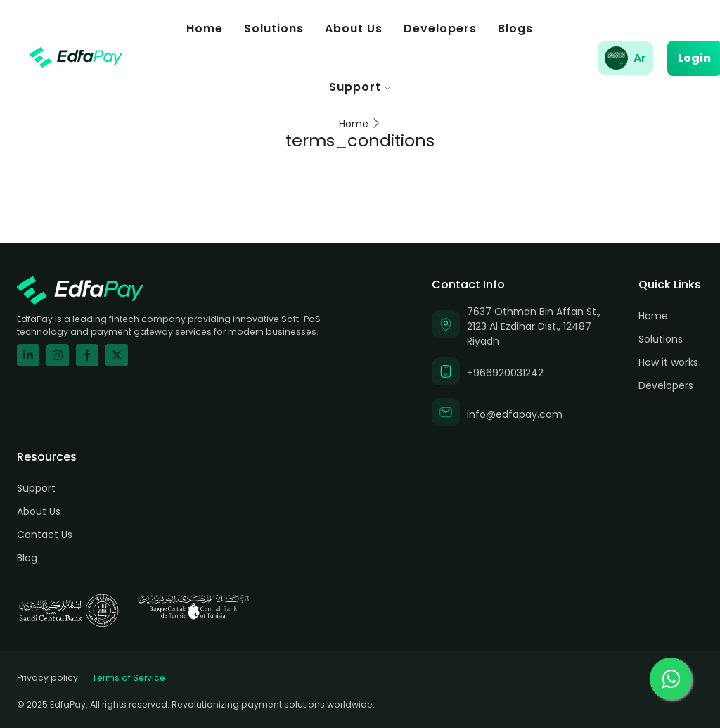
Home (205, 28)
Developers (440, 28)
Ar (640, 58)
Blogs (515, 28)
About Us (354, 28)
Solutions (274, 28)
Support (360, 87)
